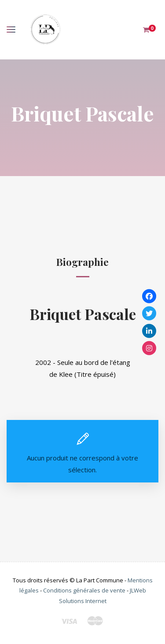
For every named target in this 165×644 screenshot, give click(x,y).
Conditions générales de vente (84, 590)
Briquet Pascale (83, 314)
